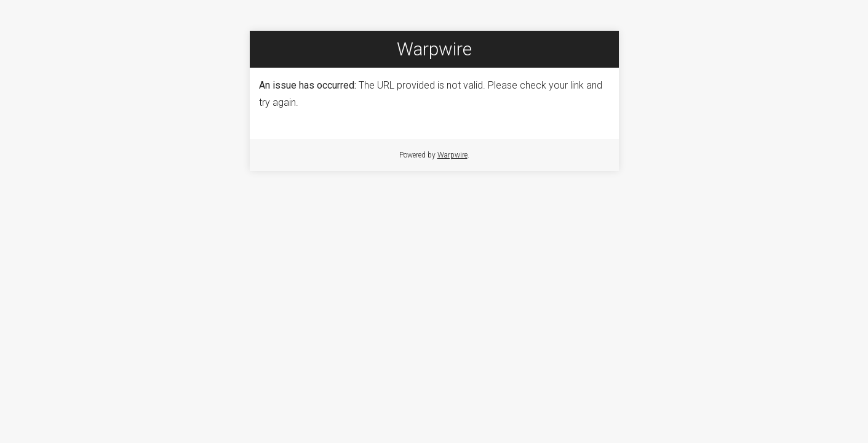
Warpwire (452, 155)
